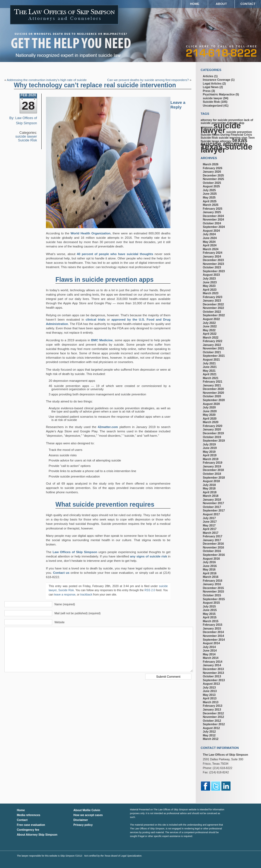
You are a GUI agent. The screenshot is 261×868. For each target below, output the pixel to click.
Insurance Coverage (217, 80)
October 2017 (212, 507)
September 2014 (214, 640)
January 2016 (212, 584)
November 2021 (213, 348)
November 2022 (213, 308)
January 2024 (212, 256)
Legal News (211, 87)
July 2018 (209, 485)
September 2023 (214, 271)
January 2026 (212, 172)
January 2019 (212, 466)
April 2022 (210, 334)
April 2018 (210, 492)
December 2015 (213, 588)
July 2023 (209, 278)
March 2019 (211, 459)
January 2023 (212, 300)
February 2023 (213, 297)
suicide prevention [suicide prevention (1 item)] (239, 132)
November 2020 (213, 393)
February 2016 (213, 581)
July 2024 (209, 234)
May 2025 (209, 197)
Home (195, 4)
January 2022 (212, 345)
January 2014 (212, 665)
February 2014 (213, 662)
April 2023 (210, 290)
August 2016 (211, 559)
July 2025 (209, 190)
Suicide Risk (27, 140)
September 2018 (214, 478)
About (221, 4)
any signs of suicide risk (148, 556)
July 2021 (209, 363)
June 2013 (210, 691)
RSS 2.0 (150, 590)
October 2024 (212, 223)
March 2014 (211, 658)
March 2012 (211, 739)
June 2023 (210, 282)
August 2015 (211, 603)
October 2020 (212, 396)
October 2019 (212, 437)
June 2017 (210, 522)
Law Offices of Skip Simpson (75, 552)
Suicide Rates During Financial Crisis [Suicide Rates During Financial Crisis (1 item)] (226, 135)
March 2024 (211, 249)
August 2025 (211, 186)
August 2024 (211, 231)
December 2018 (213, 470)
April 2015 (210, 617)
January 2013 (212, 709)
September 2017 (214, 510)
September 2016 (214, 555)
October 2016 (212, 551)
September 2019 (214, 441)
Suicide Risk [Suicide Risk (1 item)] (209, 138)
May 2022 (209, 330)
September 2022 (214, 315)
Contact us (61, 573)
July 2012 (209, 731)
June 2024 (210, 238)
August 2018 (211, 481)
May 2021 (209, 371)
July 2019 (209, 444)
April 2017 (210, 529)
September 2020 (214, 400)
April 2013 (210, 698)
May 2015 (209, 614)
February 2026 (213, 168)
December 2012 (213, 713)
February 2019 (213, 463)
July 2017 (209, 518)
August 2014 (211, 643)
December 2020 (213, 389)
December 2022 (213, 304)
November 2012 (213, 717)
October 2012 (212, 721)
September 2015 (214, 599)
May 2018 (209, 488)
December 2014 (213, 632)
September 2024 (214, 227)
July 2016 (209, 562)
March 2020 (211, 422)
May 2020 (209, 415)
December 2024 (213, 216)
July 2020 (209, 407)
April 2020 (210, 418)
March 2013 (211, 702)
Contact (248, 4)
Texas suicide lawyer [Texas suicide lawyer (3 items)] (226, 148)
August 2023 (211, 275)
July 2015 (209, 606)
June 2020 (210, 411)
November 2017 (213, 503)
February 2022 (213, 341)
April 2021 (210, 374)
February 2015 (213, 625)
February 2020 (213, 426)
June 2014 (210, 650)
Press (207, 91)
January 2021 (212, 385)
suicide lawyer (26, 137)
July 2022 (209, 323)
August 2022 (211, 319)
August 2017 (211, 514)
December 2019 (213, 433)
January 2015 (212, 628)
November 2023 (213, 264)
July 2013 (209, 687)
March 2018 (211, 496)
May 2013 (209, 695)
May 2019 (209, 452)
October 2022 (212, 312)
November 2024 (213, 219)
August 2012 (211, 728)
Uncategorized (213, 106)
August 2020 (211, 404)
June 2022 (210, 326)
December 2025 (213, 175)
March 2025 (211, 205)
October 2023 (212, 267)
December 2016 (213, 544)
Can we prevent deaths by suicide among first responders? (148, 80)
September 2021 (214, 356)
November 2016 (213, 547)
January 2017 (212, 540)
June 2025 (210, 194)
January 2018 (212, 500)
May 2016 (209, 569)
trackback (86, 595)
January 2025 (212, 212)
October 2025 (212, 183)
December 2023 (213, 260)
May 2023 (209, 286)
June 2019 (210, 448)
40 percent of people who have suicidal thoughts (115, 254)
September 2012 (214, 724)
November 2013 (213, 673)
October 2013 (212, 676)
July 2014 (209, 647)
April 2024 (210, 245)
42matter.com (108, 427)
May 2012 (209, 735)
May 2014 (209, 654)
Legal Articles (212, 83)
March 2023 (211, 293)
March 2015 (211, 621)
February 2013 (213, 706)
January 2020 (212, 429)
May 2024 (209, 242)
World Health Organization (90, 233)
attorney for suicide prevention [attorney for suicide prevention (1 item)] (222, 120)
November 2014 (213, 636)
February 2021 (213, 382)
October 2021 (212, 352)
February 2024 (213, 253)
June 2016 (210, 566)
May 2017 (209, 525)
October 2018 (212, 474)
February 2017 (213, 536)
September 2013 (214, 680)
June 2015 (210, 610)
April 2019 (210, 455)
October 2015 (212, 595)
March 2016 (211, 577)
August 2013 (211, 684)
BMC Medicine (102, 340)
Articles (208, 76)
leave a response (65, 595)
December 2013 (213, 669)
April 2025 (210, 201)
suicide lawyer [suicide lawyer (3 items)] (221, 128)
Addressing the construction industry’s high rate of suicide (47, 80)
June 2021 (210, 367)
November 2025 (213, 179)
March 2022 (211, 337)
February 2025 (213, 209)
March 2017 (211, 533)
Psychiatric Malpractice (219, 94)
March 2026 (211, 164)
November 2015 (213, 591)
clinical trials (96, 320)
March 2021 (211, 378)
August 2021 (211, 359)
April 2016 (210, 573)
